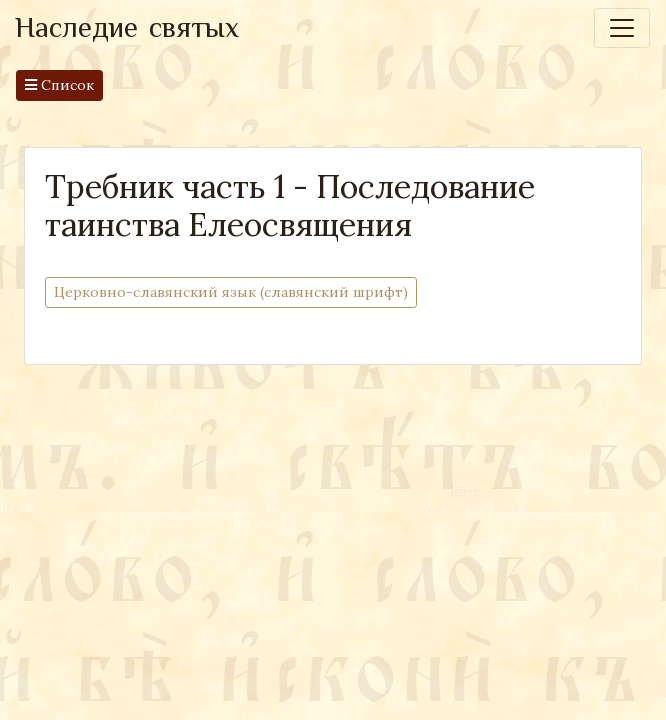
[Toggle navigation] (622, 28)
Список (59, 85)
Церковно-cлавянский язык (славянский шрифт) (231, 291)
